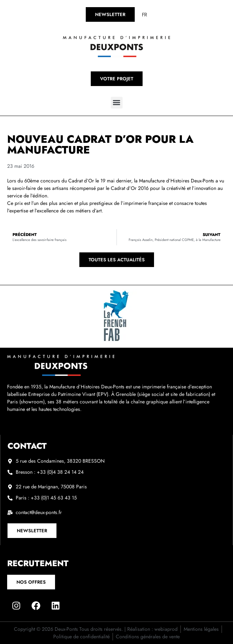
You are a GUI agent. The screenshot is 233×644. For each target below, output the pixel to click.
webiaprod (166, 629)
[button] (117, 103)
